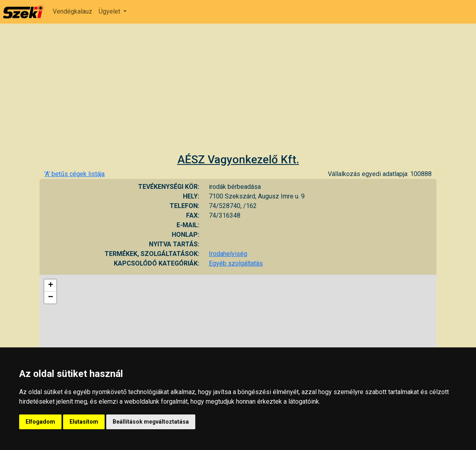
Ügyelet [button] (110, 11)
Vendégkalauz (72, 11)
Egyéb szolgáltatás (236, 263)
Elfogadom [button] (40, 422)
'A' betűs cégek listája (74, 174)
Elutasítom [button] (84, 422)
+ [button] (51, 285)
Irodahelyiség (228, 254)
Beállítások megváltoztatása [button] (151, 422)
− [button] (51, 297)
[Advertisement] (238, 93)
